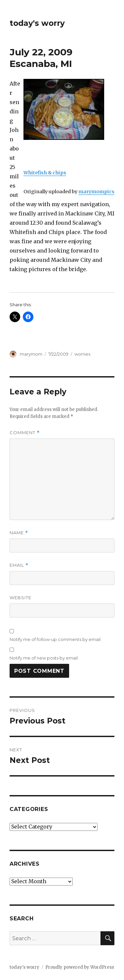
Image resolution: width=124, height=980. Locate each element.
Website (21, 598)
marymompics (96, 192)
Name (19, 533)
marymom (31, 354)
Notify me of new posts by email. (44, 658)
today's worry (37, 23)
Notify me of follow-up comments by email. (56, 639)
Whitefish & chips (45, 173)
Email (19, 565)
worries (82, 354)
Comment (25, 433)
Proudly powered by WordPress (80, 967)
